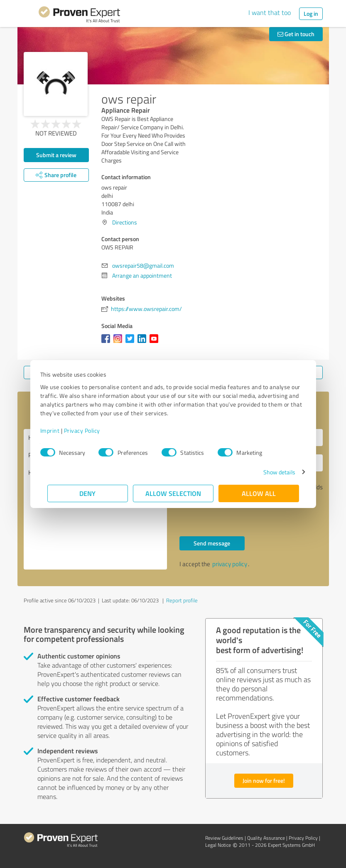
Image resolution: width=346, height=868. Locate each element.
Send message (212, 543)
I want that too (270, 12)
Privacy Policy (89, 430)
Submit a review (56, 155)
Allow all (259, 493)
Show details (272, 472)
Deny (87, 493)
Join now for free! (264, 780)
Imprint (57, 430)
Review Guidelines (224, 838)
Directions (125, 222)
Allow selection (173, 493)
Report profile (182, 600)
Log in (311, 14)
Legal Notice (218, 845)
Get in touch (296, 34)
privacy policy (230, 564)
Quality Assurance (266, 838)
